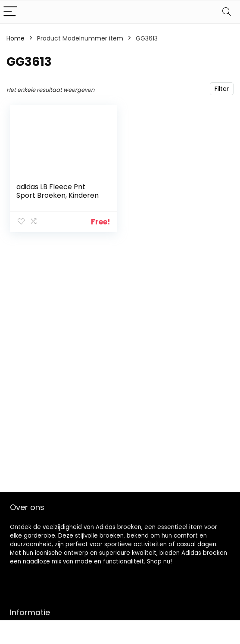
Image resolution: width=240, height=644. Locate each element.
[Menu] (10, 12)
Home (16, 38)
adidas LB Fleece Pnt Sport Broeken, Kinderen (58, 191)
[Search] (227, 12)
